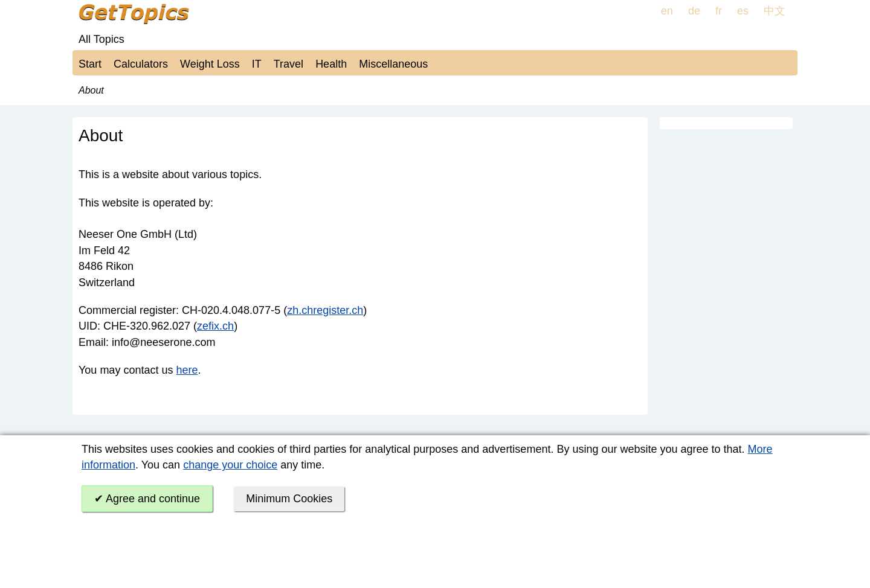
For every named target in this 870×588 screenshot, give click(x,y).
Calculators (141, 64)
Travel (288, 64)
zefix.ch (215, 326)
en (667, 11)
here (187, 370)
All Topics (101, 39)
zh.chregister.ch (325, 310)
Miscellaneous (393, 64)
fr (719, 11)
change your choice (230, 465)
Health (331, 64)
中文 (775, 11)
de (694, 11)
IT (257, 64)
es (743, 11)
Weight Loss (210, 64)
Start (90, 64)
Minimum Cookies (289, 499)
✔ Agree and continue (147, 499)
